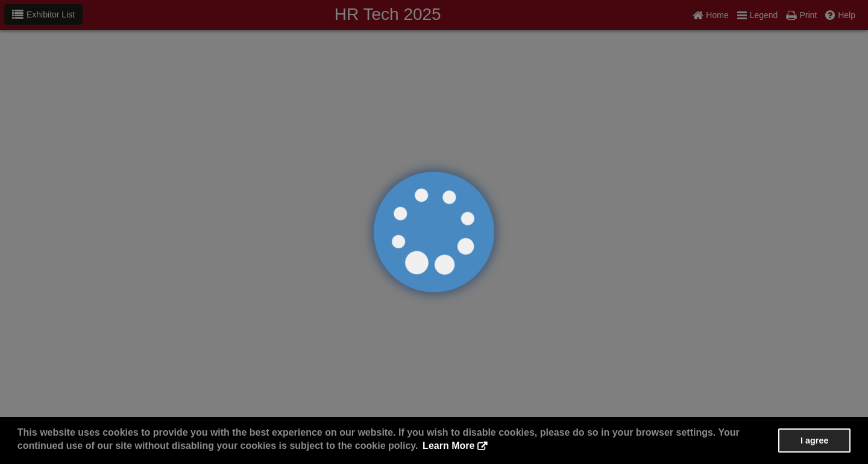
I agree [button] (814, 440)
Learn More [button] (448, 446)
